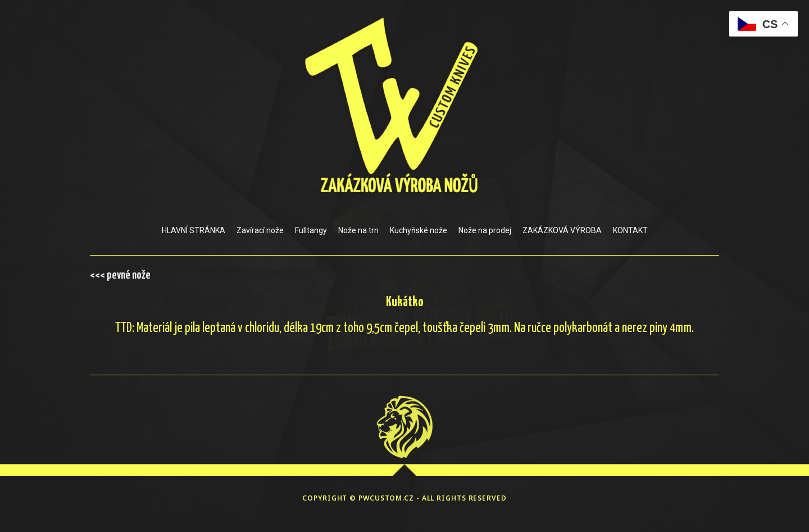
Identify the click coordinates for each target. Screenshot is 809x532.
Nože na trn (358, 230)
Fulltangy (311, 230)
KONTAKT (630, 230)
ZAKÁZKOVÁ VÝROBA (562, 230)
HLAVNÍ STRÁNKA (194, 230)
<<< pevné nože (120, 275)
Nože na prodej (485, 230)
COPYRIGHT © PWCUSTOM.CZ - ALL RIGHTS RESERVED (404, 498)
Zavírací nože (260, 230)
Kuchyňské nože (419, 230)
